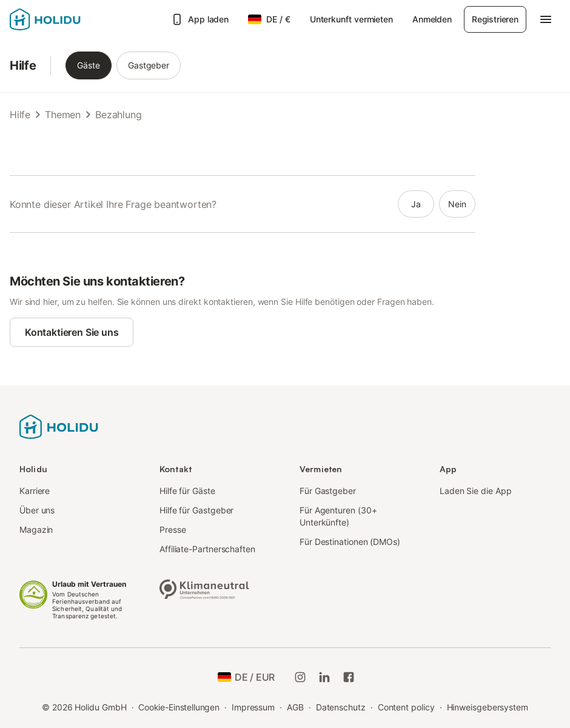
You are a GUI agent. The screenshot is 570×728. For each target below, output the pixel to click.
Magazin (36, 529)
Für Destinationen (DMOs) (350, 542)
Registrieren (495, 19)
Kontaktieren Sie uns (72, 332)
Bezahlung (118, 115)
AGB (295, 707)
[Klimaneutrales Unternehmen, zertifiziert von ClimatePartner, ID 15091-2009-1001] (204, 588)
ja (416, 204)
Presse (173, 529)
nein (457, 204)
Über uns (37, 510)
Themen (63, 115)
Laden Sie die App (476, 491)
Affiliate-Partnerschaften (207, 549)
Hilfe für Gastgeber (196, 510)
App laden (200, 19)
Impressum (253, 707)
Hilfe (23, 65)
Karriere (35, 491)
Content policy (406, 707)
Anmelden (432, 19)
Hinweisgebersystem (488, 707)
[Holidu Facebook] (349, 677)
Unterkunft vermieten (351, 19)
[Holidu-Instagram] (300, 677)
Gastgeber (149, 65)
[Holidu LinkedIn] (324, 677)
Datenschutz (341, 707)
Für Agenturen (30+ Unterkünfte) (338, 516)
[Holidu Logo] (70, 19)
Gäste (89, 65)
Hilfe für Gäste (187, 491)
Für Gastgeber (328, 491)
